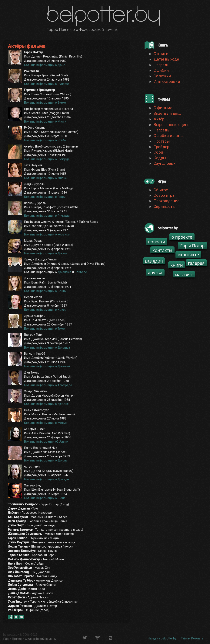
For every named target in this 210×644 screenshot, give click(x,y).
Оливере (81, 272)
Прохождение (167, 201)
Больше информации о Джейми (47, 366)
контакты (162, 250)
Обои (158, 152)
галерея (196, 263)
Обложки (162, 76)
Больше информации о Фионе (45, 178)
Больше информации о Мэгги (45, 122)
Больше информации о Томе (44, 329)
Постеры (162, 141)
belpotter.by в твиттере (84, 637)
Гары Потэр (192, 246)
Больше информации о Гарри (45, 197)
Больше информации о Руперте (46, 84)
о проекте (182, 237)
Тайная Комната (192, 638)
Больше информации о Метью (46, 423)
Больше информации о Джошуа (47, 348)
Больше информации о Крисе (45, 310)
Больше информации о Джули (46, 253)
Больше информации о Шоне (45, 498)
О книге (161, 54)
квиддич (154, 261)
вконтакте (188, 255)
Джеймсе (64, 272)
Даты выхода (166, 59)
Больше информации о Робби (45, 140)
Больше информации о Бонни (45, 291)
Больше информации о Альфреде (48, 385)
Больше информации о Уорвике (47, 234)
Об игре (161, 190)
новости (157, 242)
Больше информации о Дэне (45, 65)
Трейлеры (163, 147)
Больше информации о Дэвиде (46, 479)
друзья (155, 273)
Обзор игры (165, 195)
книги (177, 265)
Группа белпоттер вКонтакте (110, 637)
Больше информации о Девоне (46, 404)
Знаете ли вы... (167, 113)
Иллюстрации (167, 82)
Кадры (160, 158)
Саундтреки (165, 163)
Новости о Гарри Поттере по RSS (97, 637)
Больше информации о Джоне (46, 460)
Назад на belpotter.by (162, 638)
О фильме (163, 108)
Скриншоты (165, 207)
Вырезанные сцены (172, 125)
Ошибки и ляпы (169, 136)
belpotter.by (11, 635)
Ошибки (161, 70)
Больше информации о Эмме (45, 103)
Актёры (161, 119)
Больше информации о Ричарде (47, 159)
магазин (184, 274)
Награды (162, 65)
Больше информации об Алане (46, 442)
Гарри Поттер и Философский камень (30, 639)
